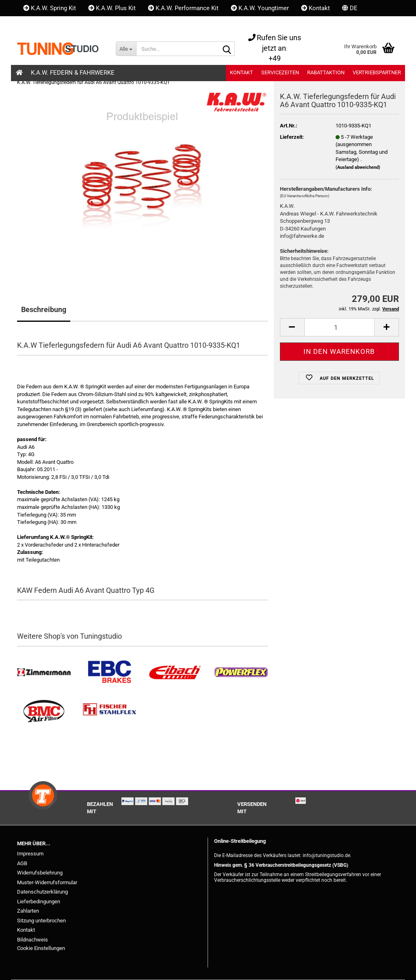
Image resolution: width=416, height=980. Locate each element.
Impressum (30, 854)
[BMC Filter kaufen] (44, 711)
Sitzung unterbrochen (41, 921)
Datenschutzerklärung (42, 892)
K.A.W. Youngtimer (260, 8)
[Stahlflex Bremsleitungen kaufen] (110, 711)
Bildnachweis (32, 940)
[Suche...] (126, 49)
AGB (22, 863)
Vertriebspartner (377, 72)
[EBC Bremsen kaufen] (110, 672)
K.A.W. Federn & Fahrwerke (73, 73)
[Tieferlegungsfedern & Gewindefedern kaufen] (175, 672)
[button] (350, 8)
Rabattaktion (326, 72)
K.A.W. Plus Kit (112, 8)
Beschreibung (44, 309)
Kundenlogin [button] (44, 24)
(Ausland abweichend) (358, 167)
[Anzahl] (339, 327)
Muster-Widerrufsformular (47, 882)
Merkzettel (96, 24)
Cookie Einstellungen (41, 948)
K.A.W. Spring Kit (50, 8)
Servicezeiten (280, 72)
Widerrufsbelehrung (40, 873)
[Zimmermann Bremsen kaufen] (44, 672)
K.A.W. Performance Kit (183, 8)
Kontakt (315, 8)
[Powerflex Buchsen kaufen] (241, 672)
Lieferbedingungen (39, 901)
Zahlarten (28, 911)
